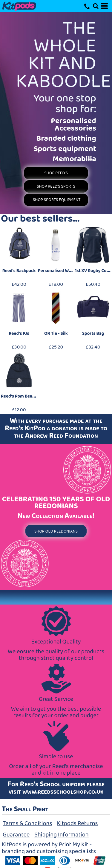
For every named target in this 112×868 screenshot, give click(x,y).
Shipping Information (62, 835)
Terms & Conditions (27, 823)
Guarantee (16, 835)
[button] (96, 6)
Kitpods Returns (77, 823)
